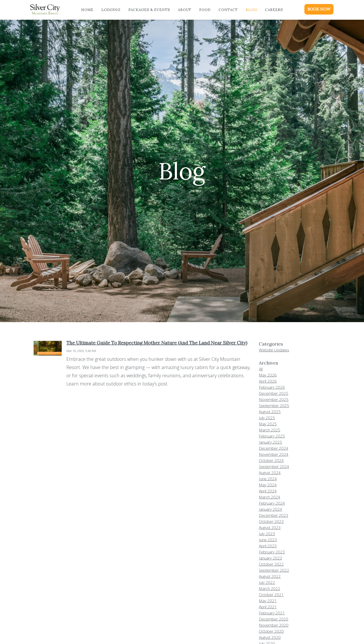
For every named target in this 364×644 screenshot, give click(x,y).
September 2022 (274, 570)
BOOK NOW (319, 9)
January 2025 (270, 442)
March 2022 (270, 589)
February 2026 (272, 387)
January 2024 (270, 509)
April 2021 (268, 607)
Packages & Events (149, 10)
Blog (251, 10)
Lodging (111, 10)
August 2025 (270, 412)
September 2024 (274, 467)
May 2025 (268, 424)
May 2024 (268, 485)
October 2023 (271, 521)
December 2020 (274, 619)
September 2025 (274, 406)
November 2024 (274, 454)
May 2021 (268, 601)
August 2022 (270, 576)
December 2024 (274, 448)
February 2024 (272, 503)
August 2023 (270, 528)
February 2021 (272, 613)
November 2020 (274, 625)
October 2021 (271, 595)
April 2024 (268, 491)
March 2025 (270, 430)
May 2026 (268, 375)
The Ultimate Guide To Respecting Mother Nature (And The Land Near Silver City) (157, 343)
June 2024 (268, 479)
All (261, 369)
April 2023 (268, 546)
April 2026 (268, 381)
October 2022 (271, 564)
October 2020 (271, 631)
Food (205, 10)
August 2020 (270, 637)
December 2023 (274, 515)
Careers (274, 10)
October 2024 (271, 460)
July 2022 (267, 582)
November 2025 (274, 399)
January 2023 (270, 558)
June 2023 (268, 540)
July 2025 (267, 418)
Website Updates (274, 350)
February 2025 (272, 436)
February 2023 (272, 552)
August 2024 (270, 473)
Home (87, 10)
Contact (228, 10)
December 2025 (274, 393)
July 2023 (267, 534)
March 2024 (270, 497)
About (185, 10)
